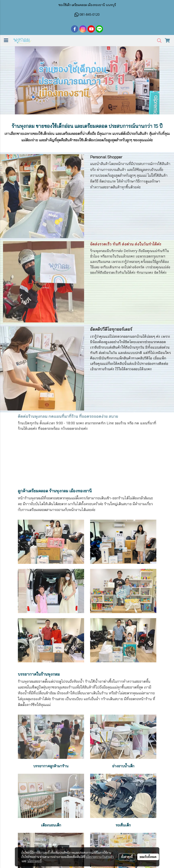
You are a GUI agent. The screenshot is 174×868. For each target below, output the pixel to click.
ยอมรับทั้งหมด (148, 857)
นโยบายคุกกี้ (35, 861)
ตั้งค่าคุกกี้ (127, 857)
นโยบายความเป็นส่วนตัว (100, 857)
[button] (158, 41)
